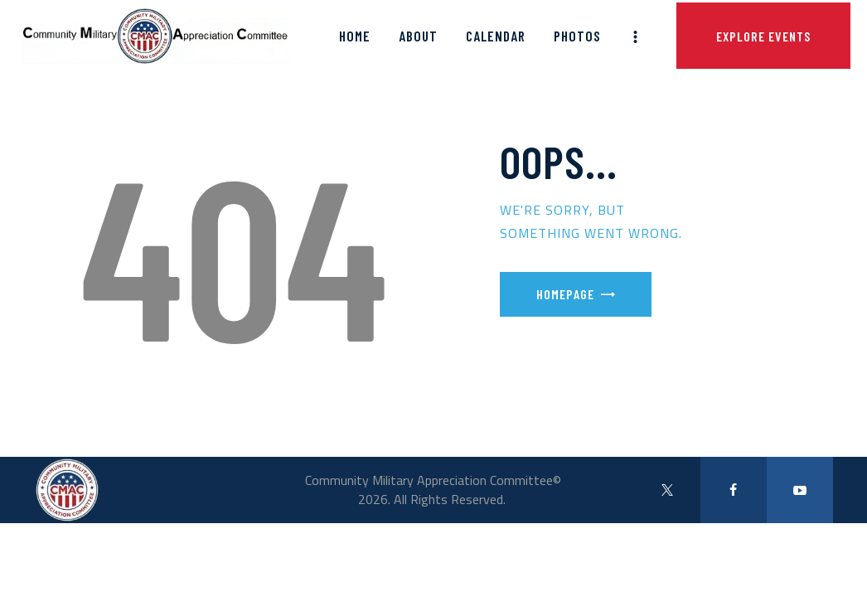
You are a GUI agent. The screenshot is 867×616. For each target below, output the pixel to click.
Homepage (565, 294)
